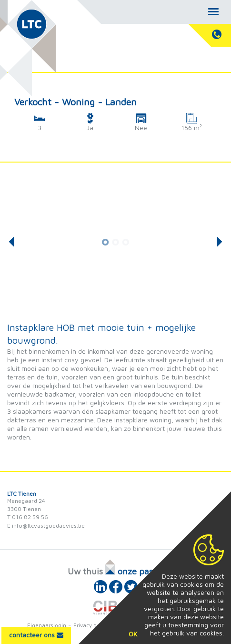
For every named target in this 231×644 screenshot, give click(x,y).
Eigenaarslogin (47, 625)
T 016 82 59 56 (28, 517)
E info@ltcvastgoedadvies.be (46, 526)
